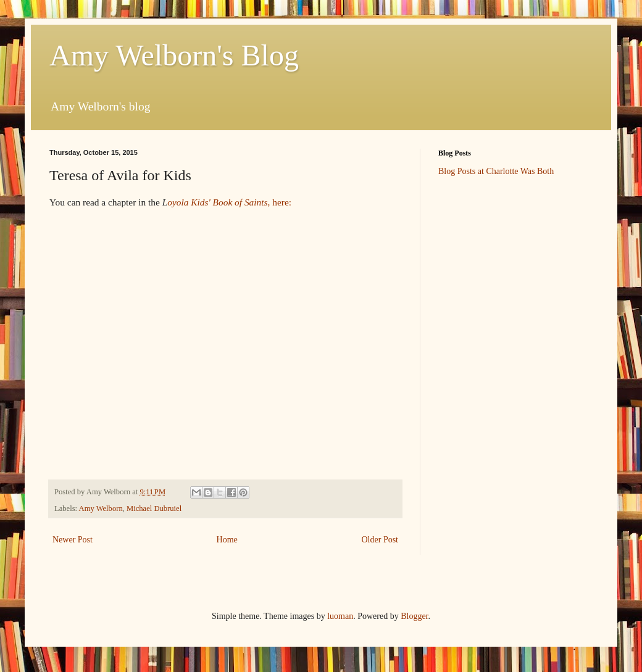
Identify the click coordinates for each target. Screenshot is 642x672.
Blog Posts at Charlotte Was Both (496, 171)
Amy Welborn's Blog (174, 55)
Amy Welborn (101, 508)
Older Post (380, 540)
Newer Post (73, 540)
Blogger (414, 616)
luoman (340, 616)
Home (227, 540)
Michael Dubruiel (154, 508)
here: (282, 202)
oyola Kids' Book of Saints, (220, 202)
